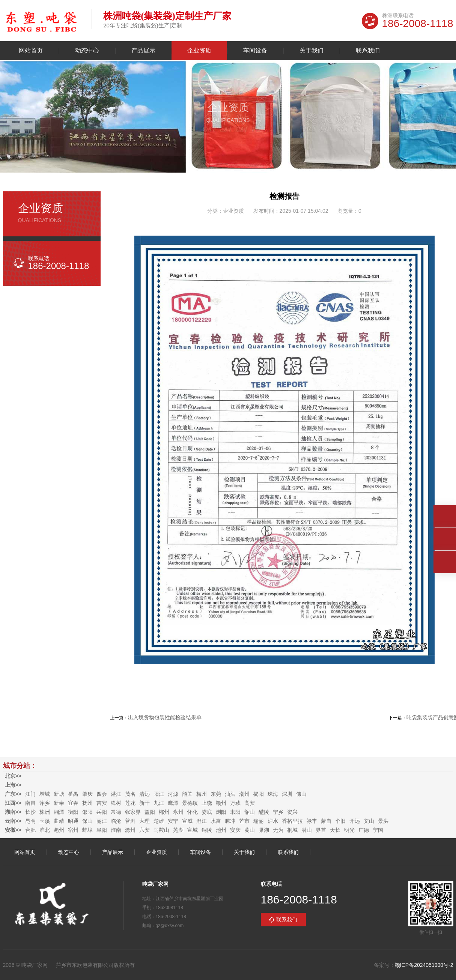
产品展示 (143, 51)
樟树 (116, 803)
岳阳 (102, 812)
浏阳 (221, 812)
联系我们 (368, 51)
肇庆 (87, 794)
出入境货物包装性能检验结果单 (165, 717)
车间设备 (255, 51)
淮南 (116, 830)
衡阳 (73, 812)
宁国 (378, 830)
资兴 (292, 812)
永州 (178, 812)
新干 (144, 803)
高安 (250, 803)
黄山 (250, 830)
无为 (278, 830)
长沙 (30, 812)
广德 (364, 830)
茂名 (130, 794)
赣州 (221, 803)
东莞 (216, 794)
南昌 (30, 803)
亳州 (59, 830)
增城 (45, 794)
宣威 (187, 821)
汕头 (230, 794)
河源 (173, 794)
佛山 (301, 794)
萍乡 (45, 803)
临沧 (116, 821)
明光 (349, 830)
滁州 (130, 830)
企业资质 (199, 51)
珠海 (273, 794)
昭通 (73, 821)
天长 (335, 830)
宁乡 (278, 812)
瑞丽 (259, 821)
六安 (144, 830)
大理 (144, 821)
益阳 (150, 812)
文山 (369, 821)
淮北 (45, 830)
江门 (30, 794)
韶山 (250, 812)
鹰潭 (173, 803)
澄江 (202, 821)
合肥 (30, 830)
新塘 (59, 794)
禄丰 (312, 821)
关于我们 (312, 51)
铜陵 (207, 830)
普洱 (130, 821)
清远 (144, 794)
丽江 (102, 821)
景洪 (383, 821)
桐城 (292, 830)
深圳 (287, 794)
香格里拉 (292, 821)
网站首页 (31, 51)
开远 (355, 821)
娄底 (207, 812)
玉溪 (45, 821)
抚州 (87, 803)
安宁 (173, 821)
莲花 (130, 803)
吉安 (102, 803)
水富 (216, 821)
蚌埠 (87, 830)
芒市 (244, 821)
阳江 (159, 794)
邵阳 (87, 812)
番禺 (73, 794)
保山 (87, 821)
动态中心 (87, 51)
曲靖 (59, 821)
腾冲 (230, 821)
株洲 (45, 812)
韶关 (187, 794)
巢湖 (264, 830)
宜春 (73, 803)
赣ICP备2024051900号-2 (424, 965)
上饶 (207, 803)
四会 (102, 794)
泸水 (273, 821)
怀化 (193, 812)
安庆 (235, 830)
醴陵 (264, 812)
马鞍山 (161, 830)
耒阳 (235, 812)
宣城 (193, 830)
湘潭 (59, 812)
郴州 (164, 812)
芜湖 (178, 830)
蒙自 (326, 821)
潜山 (307, 830)
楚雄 (159, 821)
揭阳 (259, 794)
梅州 (202, 794)
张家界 (133, 812)
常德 (116, 812)
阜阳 (102, 830)
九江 (159, 803)
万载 (235, 803)
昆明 (30, 821)
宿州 (73, 830)
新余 (59, 803)
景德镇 (190, 803)
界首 (321, 830)
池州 (221, 830)
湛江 (116, 794)
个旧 (340, 821)
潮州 (244, 794)
